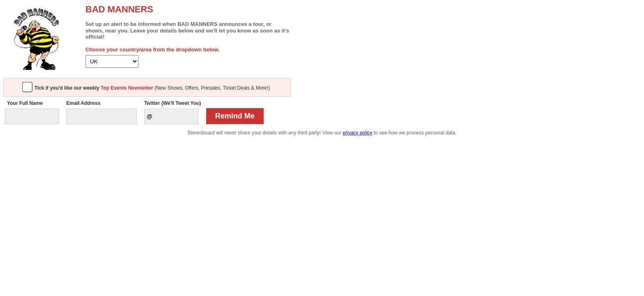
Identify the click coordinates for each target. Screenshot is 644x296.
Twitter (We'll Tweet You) (172, 103)
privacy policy (358, 133)
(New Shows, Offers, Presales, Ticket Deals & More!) (152, 88)
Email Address (83, 103)
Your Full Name (25, 103)
